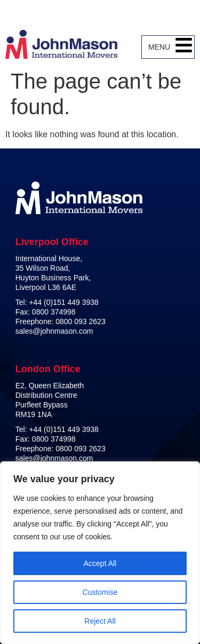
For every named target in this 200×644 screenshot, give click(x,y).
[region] (100, 553)
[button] (184, 47)
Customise (100, 592)
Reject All (100, 621)
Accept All (100, 563)
